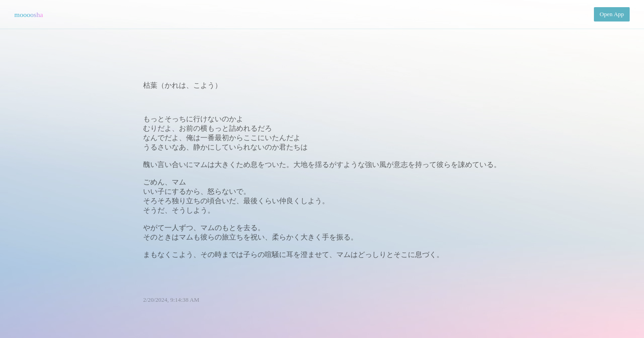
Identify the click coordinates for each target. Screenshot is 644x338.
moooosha (29, 15)
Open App (612, 14)
